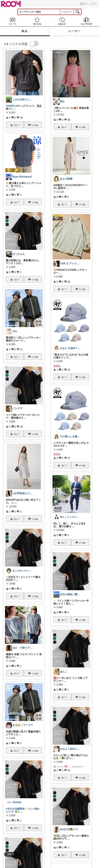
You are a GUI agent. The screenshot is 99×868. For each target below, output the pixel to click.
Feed (12, 21)
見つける (37, 21)
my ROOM (87, 21)
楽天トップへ (89, 4)
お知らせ (62, 21)
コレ (17, 125)
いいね (35, 125)
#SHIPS (10, 106)
